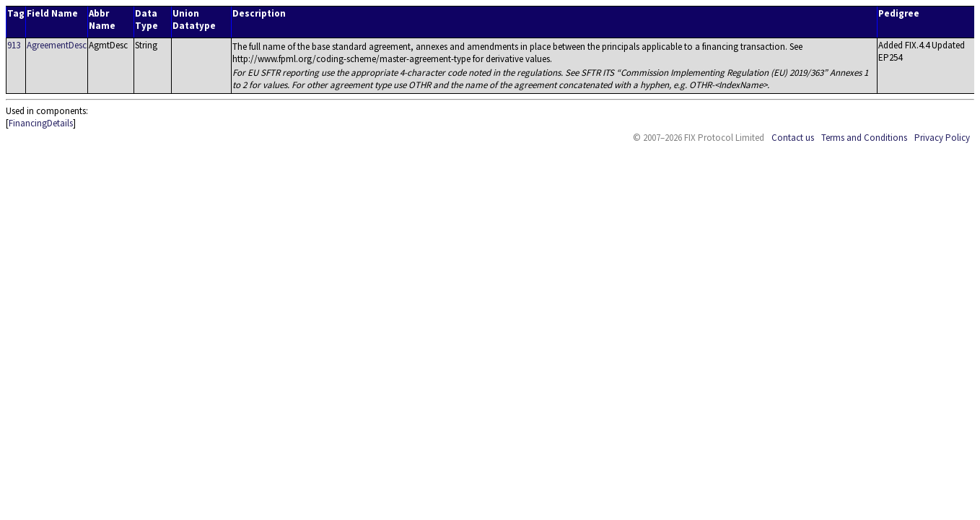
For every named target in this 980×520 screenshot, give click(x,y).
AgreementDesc (57, 45)
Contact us (793, 138)
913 (14, 45)
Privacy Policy (942, 138)
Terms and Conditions (864, 138)
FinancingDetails (41, 123)
